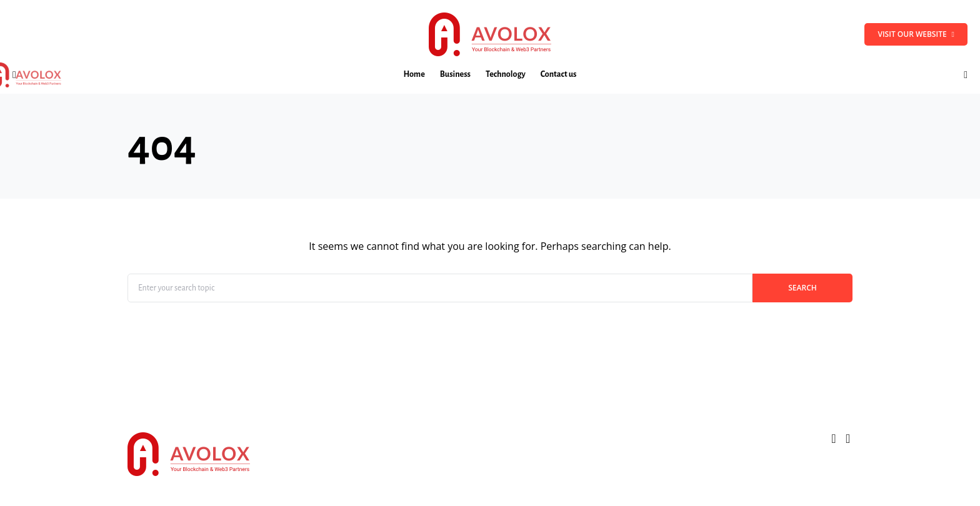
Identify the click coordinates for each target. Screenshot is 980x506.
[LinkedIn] (848, 439)
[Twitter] (833, 439)
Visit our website (916, 34)
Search (802, 288)
